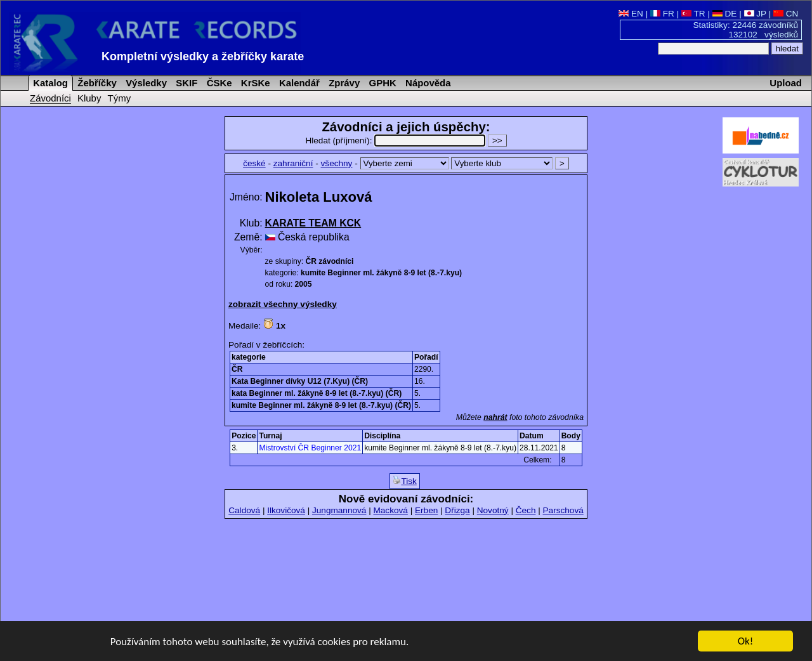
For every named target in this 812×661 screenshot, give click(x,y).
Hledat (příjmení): (396, 141)
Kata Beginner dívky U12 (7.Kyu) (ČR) (300, 381)
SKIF (185, 83)
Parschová (563, 510)
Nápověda (427, 83)
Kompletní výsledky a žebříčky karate (203, 56)
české (254, 163)
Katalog (49, 83)
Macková (390, 510)
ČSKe (218, 83)
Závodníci (50, 98)
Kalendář (298, 83)
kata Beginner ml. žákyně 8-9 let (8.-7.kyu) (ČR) (317, 393)
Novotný (493, 510)
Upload (786, 83)
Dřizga (457, 510)
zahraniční (293, 163)
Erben (426, 510)
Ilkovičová (286, 510)
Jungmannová (339, 510)
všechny (337, 163)
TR (693, 14)
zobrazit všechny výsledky (283, 304)
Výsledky (145, 83)
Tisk (404, 481)
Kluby (89, 98)
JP (755, 14)
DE (725, 14)
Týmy (120, 98)
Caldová (244, 510)
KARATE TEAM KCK (313, 223)
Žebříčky (96, 83)
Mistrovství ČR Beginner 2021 (310, 448)
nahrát (495, 417)
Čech (526, 510)
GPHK (381, 83)
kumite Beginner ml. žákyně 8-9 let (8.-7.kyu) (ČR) (321, 405)
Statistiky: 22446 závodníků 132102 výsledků (746, 30)
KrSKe (254, 83)
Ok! (746, 642)
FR (662, 14)
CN (786, 14)
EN (631, 14)
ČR (237, 369)
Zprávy (343, 83)
